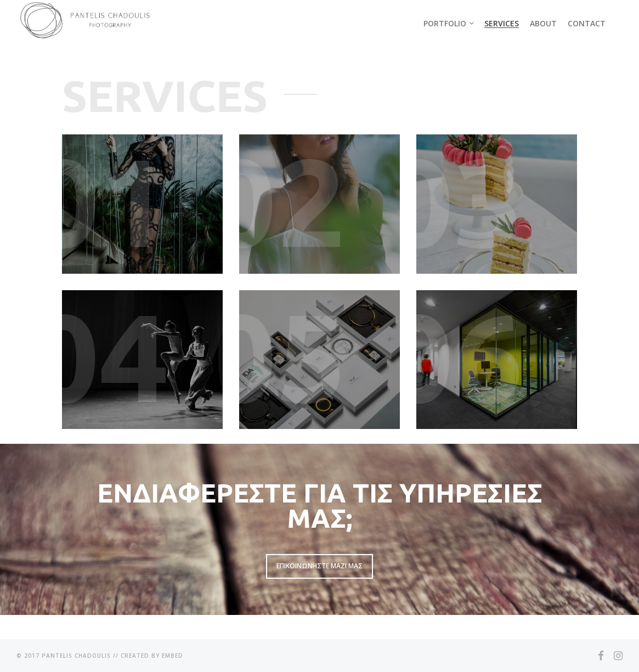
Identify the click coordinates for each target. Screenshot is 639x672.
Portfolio (445, 23)
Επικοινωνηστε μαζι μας (319, 566)
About (543, 23)
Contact (587, 23)
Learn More (142, 204)
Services (502, 23)
